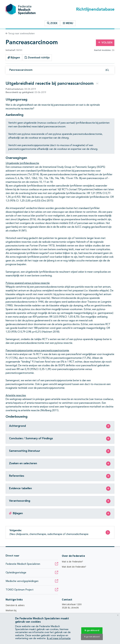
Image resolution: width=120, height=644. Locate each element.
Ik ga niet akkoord (92, 637)
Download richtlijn (37, 58)
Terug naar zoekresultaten (20, 34)
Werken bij (11, 610)
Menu (68, 23)
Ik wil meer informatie (59, 639)
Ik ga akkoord (92, 630)
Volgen (105, 43)
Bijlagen (14, 58)
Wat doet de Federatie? (74, 567)
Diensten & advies (15, 605)
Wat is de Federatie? (72, 562)
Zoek (52, 23)
